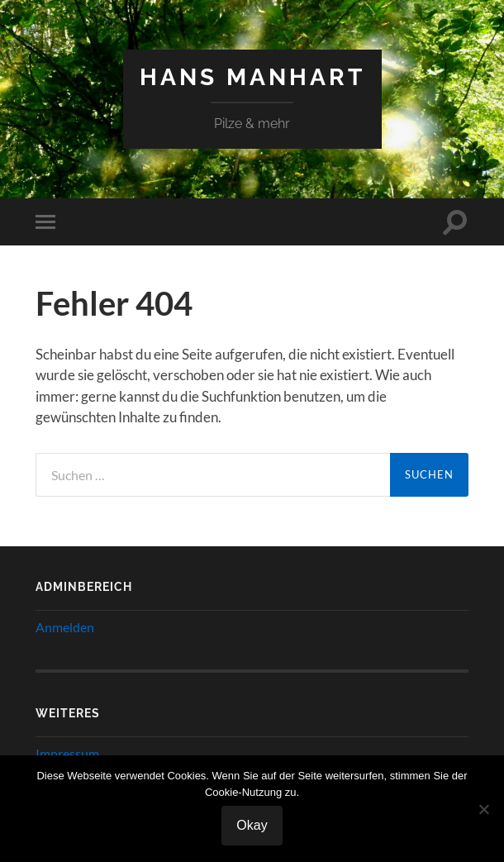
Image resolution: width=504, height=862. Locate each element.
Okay (252, 825)
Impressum (67, 753)
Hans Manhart (252, 77)
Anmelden (65, 627)
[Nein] (483, 809)
